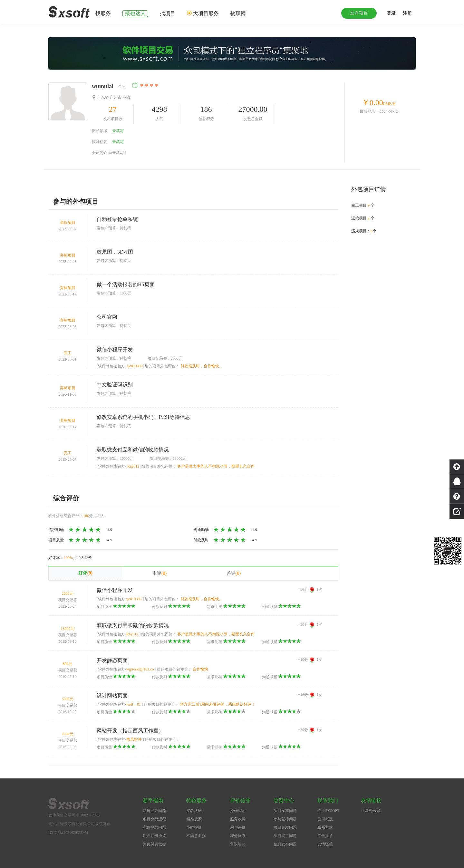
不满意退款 (196, 836)
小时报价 (194, 827)
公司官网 (107, 317)
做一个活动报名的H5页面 (126, 284)
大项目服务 (206, 13)
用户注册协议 (154, 836)
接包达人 (135, 13)
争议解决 (238, 844)
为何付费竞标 (154, 844)
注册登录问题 (154, 811)
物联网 (238, 13)
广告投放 (325, 836)
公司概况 (325, 819)
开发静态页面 (112, 660)
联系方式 (325, 827)
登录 (391, 13)
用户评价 (238, 827)
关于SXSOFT (329, 811)
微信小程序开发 (115, 349)
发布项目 (359, 13)
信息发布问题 (285, 844)
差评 (234, 573)
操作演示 (238, 811)
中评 (159, 573)
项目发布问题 (285, 811)
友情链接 (325, 844)
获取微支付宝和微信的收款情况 (133, 450)
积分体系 (238, 836)
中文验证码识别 (115, 385)
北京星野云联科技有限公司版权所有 (79, 824)
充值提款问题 (154, 827)
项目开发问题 (285, 827)
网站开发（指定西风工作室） (130, 731)
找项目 (168, 13)
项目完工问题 (285, 836)
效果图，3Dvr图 (115, 252)
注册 (407, 13)
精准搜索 (194, 819)
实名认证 (194, 811)
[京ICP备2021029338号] (68, 833)
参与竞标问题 (285, 819)
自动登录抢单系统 (117, 219)
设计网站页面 (112, 695)
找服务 (103, 13)
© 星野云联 (371, 811)
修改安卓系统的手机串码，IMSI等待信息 (143, 417)
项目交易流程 (154, 819)
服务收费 (238, 819)
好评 (85, 573)
